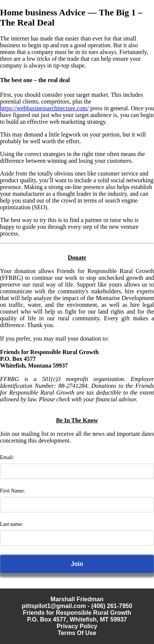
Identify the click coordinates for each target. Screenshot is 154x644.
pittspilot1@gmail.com (54, 606)
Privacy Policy (77, 626)
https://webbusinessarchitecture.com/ (44, 108)
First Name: (13, 491)
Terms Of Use (77, 633)
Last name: (12, 524)
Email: (7, 457)
